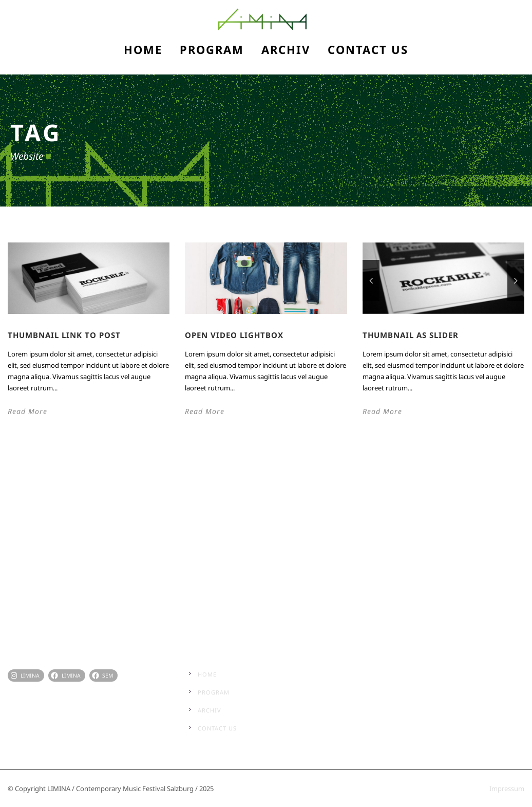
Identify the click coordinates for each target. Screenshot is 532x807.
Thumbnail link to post (64, 335)
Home (143, 49)
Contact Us (368, 49)
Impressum (507, 789)
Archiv (286, 49)
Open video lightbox (234, 335)
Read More (27, 411)
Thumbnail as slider (411, 335)
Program (212, 49)
